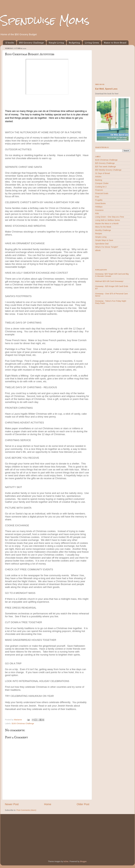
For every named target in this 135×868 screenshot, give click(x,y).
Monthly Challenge (103, 230)
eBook (98, 250)
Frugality (99, 200)
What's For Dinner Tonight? (107, 247)
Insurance (99, 210)
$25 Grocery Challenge (105, 163)
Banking (99, 180)
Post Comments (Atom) (26, 810)
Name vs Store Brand (115, 43)
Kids (97, 213)
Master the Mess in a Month (107, 224)
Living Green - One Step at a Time (110, 217)
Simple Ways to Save (104, 240)
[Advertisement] (113, 63)
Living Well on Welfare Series (108, 220)
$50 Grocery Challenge (31, 43)
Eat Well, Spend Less (106, 89)
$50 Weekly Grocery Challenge (108, 170)
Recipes (99, 234)
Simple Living (56, 43)
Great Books (100, 203)
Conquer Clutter (102, 183)
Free (97, 197)
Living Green (92, 43)
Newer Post (12, 804)
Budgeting (74, 43)
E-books (10, 43)
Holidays (99, 207)
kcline (66, 861)
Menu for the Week (103, 227)
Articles (98, 177)
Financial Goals (102, 193)
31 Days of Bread (103, 173)
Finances (99, 190)
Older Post (83, 804)
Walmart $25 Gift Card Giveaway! (109, 281)
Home (48, 804)
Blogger (83, 861)
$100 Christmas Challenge (23, 723)
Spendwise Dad (102, 244)
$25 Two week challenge (106, 167)
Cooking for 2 (101, 187)
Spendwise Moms (45, 20)
